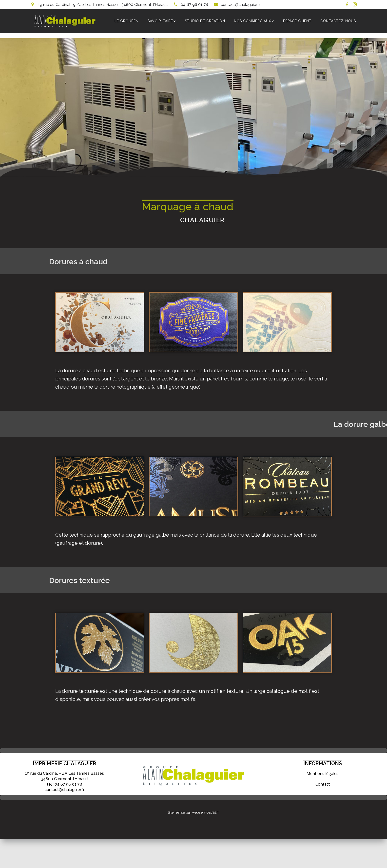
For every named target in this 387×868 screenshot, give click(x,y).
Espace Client (298, 21)
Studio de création (205, 21)
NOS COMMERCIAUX (254, 21)
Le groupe (127, 21)
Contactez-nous (338, 21)
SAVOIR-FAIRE (162, 21)
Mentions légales (322, 774)
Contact (323, 784)
